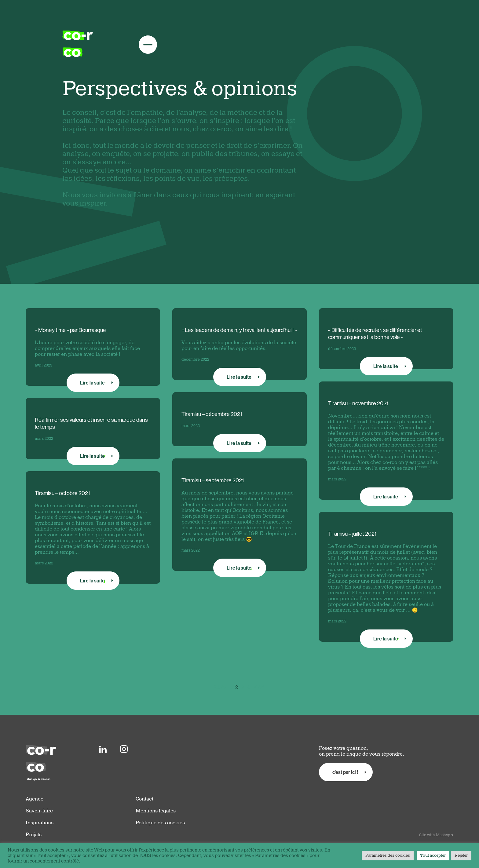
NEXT (260, 687)
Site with (436, 835)
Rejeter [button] (461, 855)
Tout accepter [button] (433, 855)
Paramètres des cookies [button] (388, 855)
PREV (219, 687)
